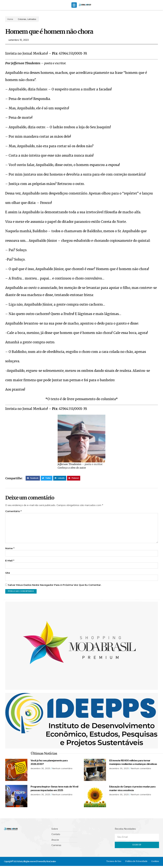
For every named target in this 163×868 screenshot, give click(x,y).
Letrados (27, 19)
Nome (10, 550)
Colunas (18, 19)
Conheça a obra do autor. (72, 468)
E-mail (10, 562)
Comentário (13, 511)
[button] (74, 5)
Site (8, 575)
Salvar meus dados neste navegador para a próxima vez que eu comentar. (55, 587)
